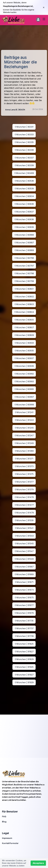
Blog (4, 822)
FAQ (4, 816)
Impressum (7, 838)
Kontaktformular (10, 843)
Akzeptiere (38, 863)
